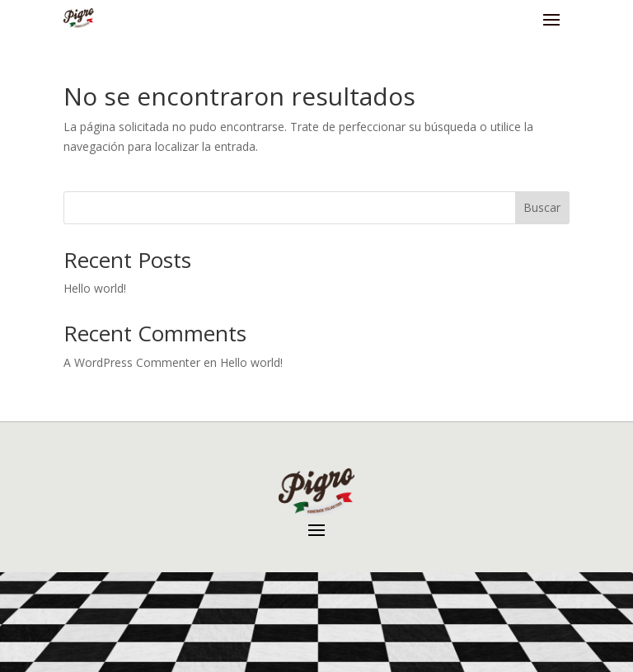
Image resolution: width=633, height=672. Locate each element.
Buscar (542, 207)
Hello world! (95, 288)
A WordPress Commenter (132, 362)
